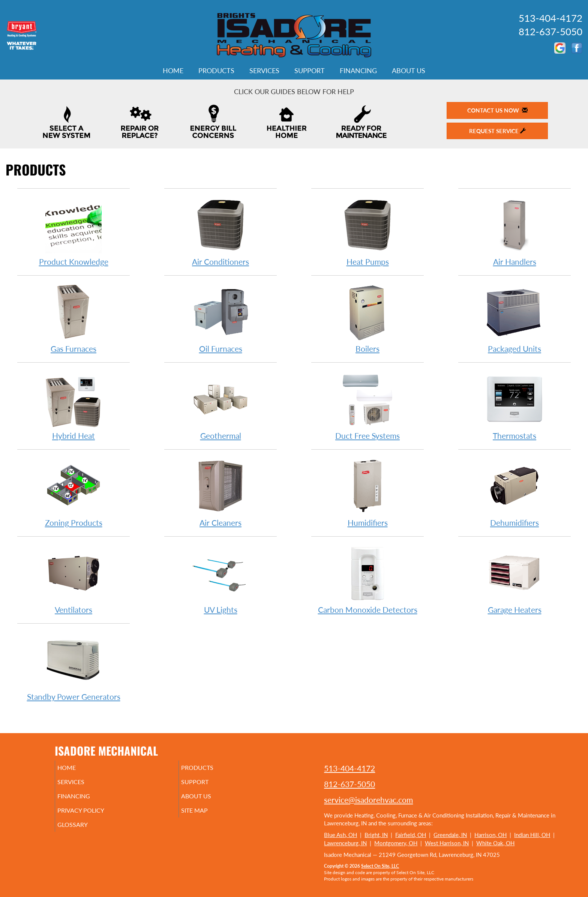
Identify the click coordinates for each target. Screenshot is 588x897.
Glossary (83, 831)
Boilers (367, 318)
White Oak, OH (495, 843)
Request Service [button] (497, 131)
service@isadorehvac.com (368, 800)
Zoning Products (73, 492)
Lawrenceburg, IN (345, 843)
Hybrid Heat (73, 405)
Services (264, 70)
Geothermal (220, 405)
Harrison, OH (490, 835)
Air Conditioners (220, 231)
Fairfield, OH (411, 835)
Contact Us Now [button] (497, 110)
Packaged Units (514, 318)
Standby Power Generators (73, 666)
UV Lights (220, 579)
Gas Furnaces (73, 318)
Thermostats (514, 405)
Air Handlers (514, 231)
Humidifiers (367, 492)
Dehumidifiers (514, 492)
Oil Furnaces (220, 318)
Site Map (205, 816)
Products (216, 70)
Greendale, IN (450, 835)
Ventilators (73, 579)
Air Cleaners (220, 492)
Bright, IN (376, 835)
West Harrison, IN (447, 843)
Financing (358, 70)
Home (173, 70)
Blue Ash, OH (340, 835)
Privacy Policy (92, 816)
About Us (409, 70)
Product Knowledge (73, 231)
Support (310, 70)
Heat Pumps (367, 231)
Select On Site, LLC (380, 866)
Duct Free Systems (367, 405)
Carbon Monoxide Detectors (367, 579)
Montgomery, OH (396, 843)
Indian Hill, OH (532, 835)
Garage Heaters (514, 579)
